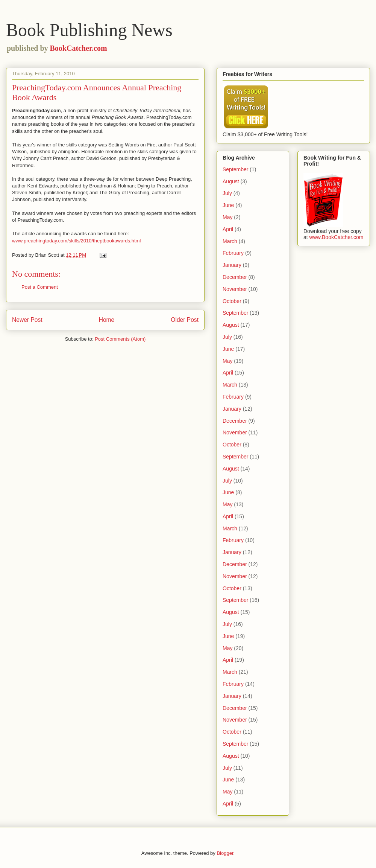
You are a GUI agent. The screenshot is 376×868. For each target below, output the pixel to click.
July (227, 193)
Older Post (185, 320)
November (235, 289)
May (227, 217)
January (232, 265)
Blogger (225, 853)
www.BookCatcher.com (337, 237)
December (235, 277)
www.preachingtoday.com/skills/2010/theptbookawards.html (76, 241)
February (233, 253)
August (231, 181)
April (228, 229)
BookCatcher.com (79, 48)
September (235, 169)
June (228, 205)
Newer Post (27, 320)
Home (107, 320)
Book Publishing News (89, 30)
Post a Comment (40, 287)
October (232, 301)
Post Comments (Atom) (120, 339)
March (230, 241)
